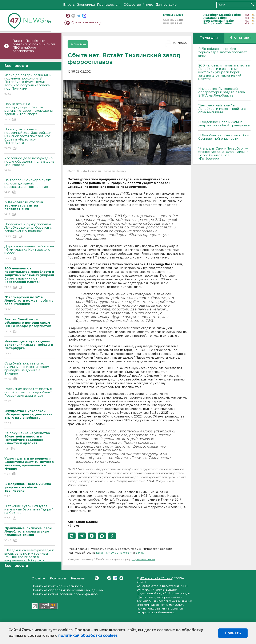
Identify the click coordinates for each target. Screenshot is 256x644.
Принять (233, 633)
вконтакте (73, 16)
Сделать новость (85, 23)
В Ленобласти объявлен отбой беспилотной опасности (224, 137)
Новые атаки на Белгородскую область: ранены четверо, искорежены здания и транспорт (30, 112)
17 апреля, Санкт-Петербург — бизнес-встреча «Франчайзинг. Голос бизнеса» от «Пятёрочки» (223, 154)
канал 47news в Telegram (114, 553)
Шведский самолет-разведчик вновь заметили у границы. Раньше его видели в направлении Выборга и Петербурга (30, 560)
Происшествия (109, 5)
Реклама (78, 578)
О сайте (38, 578)
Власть (69, 5)
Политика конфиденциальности (58, 586)
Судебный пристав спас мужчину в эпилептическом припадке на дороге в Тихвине (30, 372)
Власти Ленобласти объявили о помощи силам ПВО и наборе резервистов (34, 46)
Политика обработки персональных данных (68, 590)
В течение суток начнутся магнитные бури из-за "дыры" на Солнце (30, 512)
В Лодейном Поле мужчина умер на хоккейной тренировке (224, 124)
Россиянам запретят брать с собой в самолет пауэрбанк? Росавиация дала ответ (30, 395)
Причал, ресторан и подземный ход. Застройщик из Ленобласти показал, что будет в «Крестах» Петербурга (30, 139)
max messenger (84, 16)
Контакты (58, 578)
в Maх (140, 553)
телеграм (79, 16)
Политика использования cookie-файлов (65, 594)
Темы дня (209, 38)
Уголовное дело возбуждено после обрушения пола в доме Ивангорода (30, 165)
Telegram (115, 578)
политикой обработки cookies (88, 636)
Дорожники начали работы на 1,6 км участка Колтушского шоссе (30, 253)
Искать (252, 4)
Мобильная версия (68, 16)
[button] (72, 536)
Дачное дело (166, 5)
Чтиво (148, 5)
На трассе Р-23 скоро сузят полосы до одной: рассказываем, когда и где (30, 186)
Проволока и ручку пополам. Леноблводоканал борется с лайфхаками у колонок (30, 231)
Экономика (86, 5)
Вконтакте (97, 578)
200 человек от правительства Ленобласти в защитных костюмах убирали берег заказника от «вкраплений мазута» (224, 72)
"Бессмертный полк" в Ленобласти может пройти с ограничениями (222, 109)
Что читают (240, 38)
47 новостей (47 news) (157, 578)
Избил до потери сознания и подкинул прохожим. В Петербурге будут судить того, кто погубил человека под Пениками (30, 85)
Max (121, 578)
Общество (132, 5)
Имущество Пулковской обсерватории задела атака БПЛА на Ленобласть (222, 92)
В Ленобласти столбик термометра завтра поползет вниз (223, 52)
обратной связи (143, 559)
